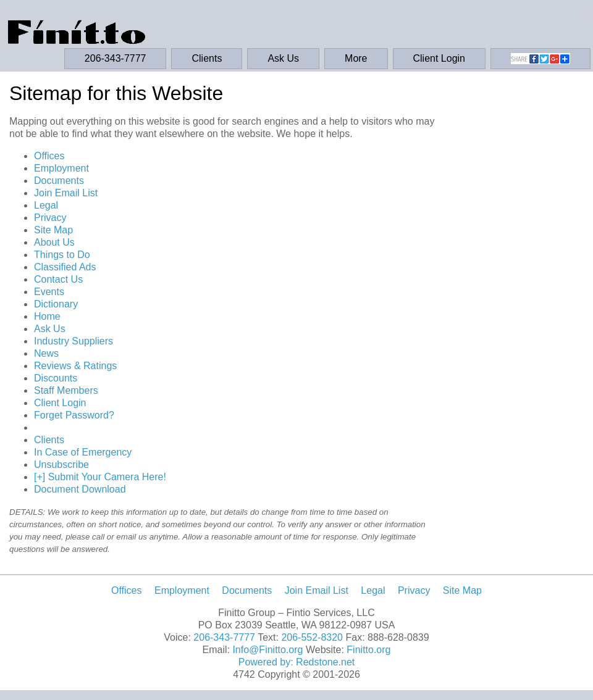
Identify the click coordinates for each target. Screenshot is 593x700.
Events (49, 292)
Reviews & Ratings (75, 366)
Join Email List (66, 193)
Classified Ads (65, 267)
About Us (54, 242)
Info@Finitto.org (267, 650)
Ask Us (283, 58)
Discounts (56, 378)
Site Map (53, 230)
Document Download (80, 489)
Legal (46, 205)
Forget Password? (74, 415)
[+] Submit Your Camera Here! (100, 477)
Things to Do (62, 255)
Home (47, 316)
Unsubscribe (61, 465)
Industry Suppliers (74, 341)
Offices (49, 156)
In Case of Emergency (83, 452)
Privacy (50, 218)
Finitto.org (368, 650)
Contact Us (58, 279)
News (46, 353)
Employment (61, 168)
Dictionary (56, 304)
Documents (59, 181)
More (356, 58)
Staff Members (66, 390)
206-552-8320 (312, 637)
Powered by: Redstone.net (297, 662)
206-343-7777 (116, 58)
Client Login (439, 58)
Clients (207, 58)
